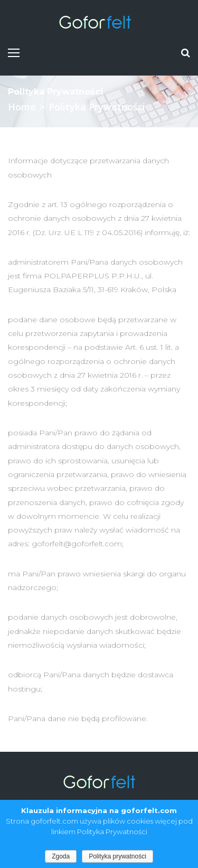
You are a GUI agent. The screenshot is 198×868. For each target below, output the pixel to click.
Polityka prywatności (117, 856)
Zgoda (61, 856)
